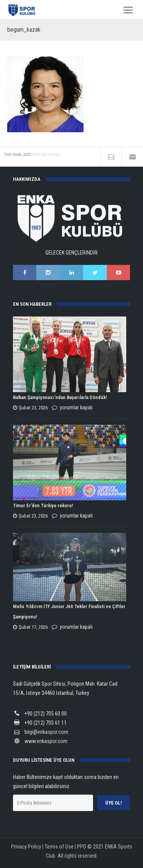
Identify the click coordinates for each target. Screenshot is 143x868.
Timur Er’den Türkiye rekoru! (43, 505)
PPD (82, 847)
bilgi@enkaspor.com (46, 732)
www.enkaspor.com (46, 741)
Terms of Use (59, 847)
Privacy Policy (26, 847)
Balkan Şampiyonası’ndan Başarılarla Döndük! (60, 397)
